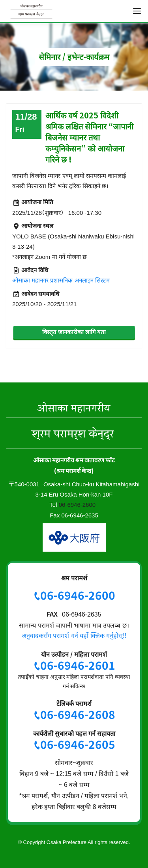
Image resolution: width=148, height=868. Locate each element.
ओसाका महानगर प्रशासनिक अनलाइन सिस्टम (61, 280)
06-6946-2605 (78, 744)
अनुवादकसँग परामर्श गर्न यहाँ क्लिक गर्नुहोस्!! (74, 636)
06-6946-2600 (77, 505)
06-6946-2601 (78, 665)
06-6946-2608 (78, 714)
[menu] (137, 11)
